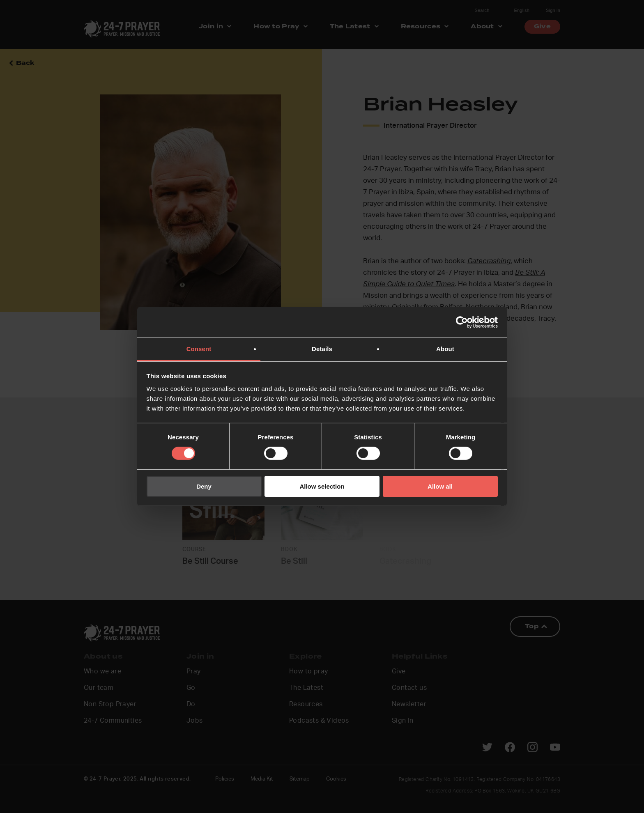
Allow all (440, 486)
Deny (204, 486)
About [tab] (445, 349)
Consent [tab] (199, 349)
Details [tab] (322, 349)
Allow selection (322, 486)
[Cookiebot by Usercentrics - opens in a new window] (462, 322)
